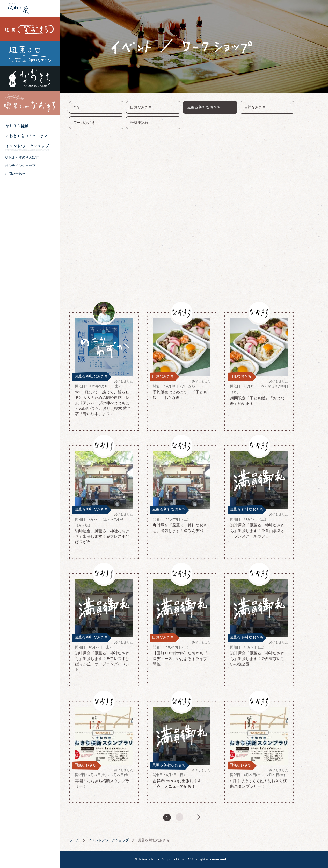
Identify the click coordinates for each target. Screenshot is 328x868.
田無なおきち (30, 29)
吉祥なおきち (30, 78)
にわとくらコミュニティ (27, 136)
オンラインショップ (20, 166)
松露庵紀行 (151, 123)
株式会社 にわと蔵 (30, 8)
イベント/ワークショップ (27, 146)
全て (89, 107)
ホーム (86, 840)
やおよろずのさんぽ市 (22, 157)
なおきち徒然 (17, 126)
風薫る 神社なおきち (30, 54)
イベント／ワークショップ (121, 840)
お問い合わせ (15, 174)
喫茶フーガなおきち (30, 103)
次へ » (215, 817)
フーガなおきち (98, 123)
